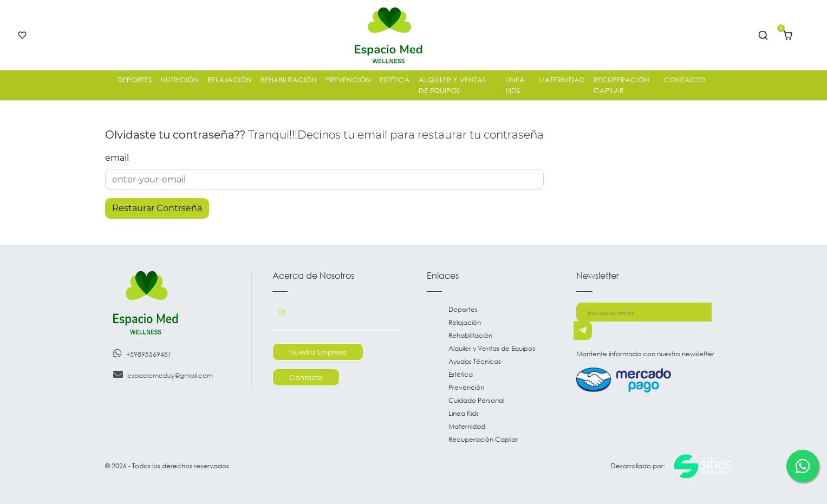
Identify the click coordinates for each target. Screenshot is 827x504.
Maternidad (562, 80)
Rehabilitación (289, 80)
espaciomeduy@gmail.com (163, 374)
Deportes (135, 80)
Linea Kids (515, 85)
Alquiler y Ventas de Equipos (452, 85)
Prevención (348, 80)
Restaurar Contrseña (157, 208)
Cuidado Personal (476, 400)
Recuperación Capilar (621, 85)
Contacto (685, 80)
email (117, 158)
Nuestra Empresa (318, 352)
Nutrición (180, 80)
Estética (395, 80)
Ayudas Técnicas (475, 361)
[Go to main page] (389, 35)
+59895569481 (142, 353)
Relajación (230, 80)
